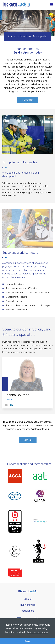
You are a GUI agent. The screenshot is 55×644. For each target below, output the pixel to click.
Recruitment (28, 611)
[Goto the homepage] (16, 5)
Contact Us (28, 100)
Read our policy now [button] (37, 632)
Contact (27, 599)
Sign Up (28, 440)
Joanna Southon (17, 395)
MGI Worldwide (28, 605)
